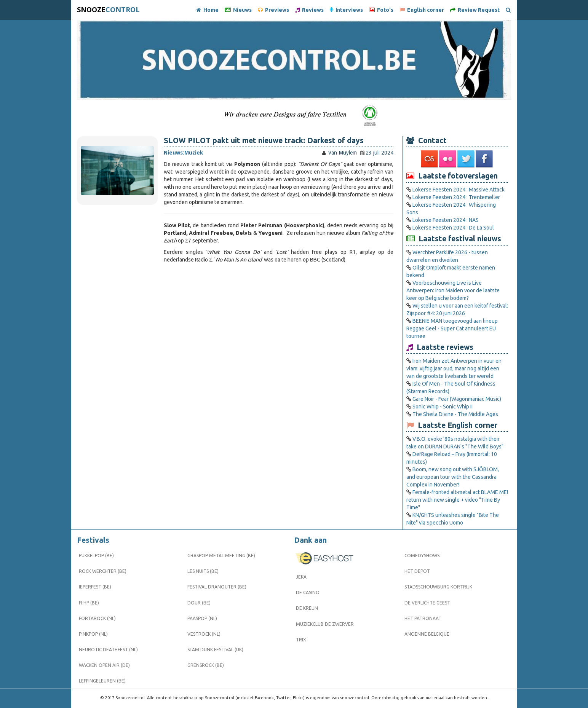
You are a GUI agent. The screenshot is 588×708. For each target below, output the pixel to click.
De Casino (308, 592)
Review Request (475, 10)
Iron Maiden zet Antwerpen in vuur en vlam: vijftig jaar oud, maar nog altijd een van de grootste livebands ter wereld (454, 368)
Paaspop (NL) (202, 618)
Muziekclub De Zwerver (325, 624)
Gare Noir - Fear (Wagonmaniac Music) (457, 399)
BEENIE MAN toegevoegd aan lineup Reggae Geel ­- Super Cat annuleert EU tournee (452, 328)
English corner (422, 10)
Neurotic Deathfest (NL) (108, 650)
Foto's (381, 10)
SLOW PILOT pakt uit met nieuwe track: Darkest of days (264, 140)
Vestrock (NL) (204, 634)
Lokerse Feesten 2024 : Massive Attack (459, 190)
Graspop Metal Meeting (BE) (221, 556)
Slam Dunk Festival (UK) (215, 650)
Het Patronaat (423, 618)
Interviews (346, 10)
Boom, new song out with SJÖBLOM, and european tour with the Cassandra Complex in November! (453, 477)
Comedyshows (422, 556)
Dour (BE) (199, 603)
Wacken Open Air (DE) (104, 665)
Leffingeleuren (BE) (102, 681)
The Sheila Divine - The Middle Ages (455, 414)
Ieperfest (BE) (95, 587)
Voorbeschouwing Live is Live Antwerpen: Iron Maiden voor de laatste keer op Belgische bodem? (453, 290)
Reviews (309, 10)
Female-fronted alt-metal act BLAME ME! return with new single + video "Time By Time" (457, 500)
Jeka (301, 577)
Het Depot (417, 571)
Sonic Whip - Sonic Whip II (443, 407)
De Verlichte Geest (427, 603)
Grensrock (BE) (206, 665)
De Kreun (307, 608)
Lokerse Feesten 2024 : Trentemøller (456, 197)
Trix (301, 640)
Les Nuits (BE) (203, 571)
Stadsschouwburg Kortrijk (438, 587)
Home (207, 10)
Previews (273, 10)
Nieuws (238, 10)
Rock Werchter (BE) (103, 571)
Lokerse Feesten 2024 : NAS (446, 220)
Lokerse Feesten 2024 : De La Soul (453, 228)
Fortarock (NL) (97, 618)
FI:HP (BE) (89, 603)
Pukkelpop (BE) (96, 556)
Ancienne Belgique (427, 634)
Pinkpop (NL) (93, 634)
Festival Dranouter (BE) (217, 587)
